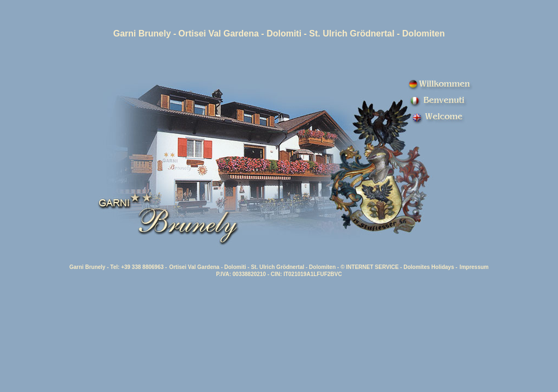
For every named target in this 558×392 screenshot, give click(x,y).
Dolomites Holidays (429, 267)
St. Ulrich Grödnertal (351, 33)
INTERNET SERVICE (372, 267)
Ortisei (192, 33)
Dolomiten (322, 267)
